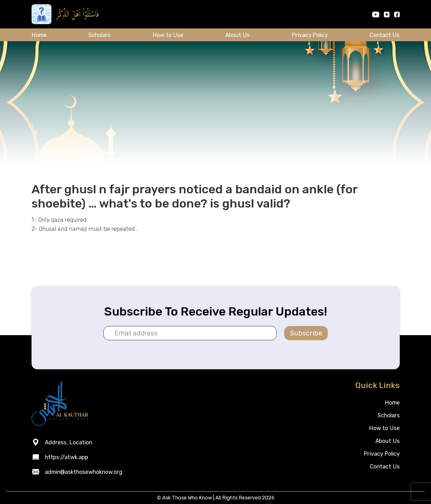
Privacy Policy (310, 35)
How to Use (168, 35)
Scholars (99, 35)
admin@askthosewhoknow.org (84, 472)
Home (39, 35)
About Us (238, 35)
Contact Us (385, 35)
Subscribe (306, 333)
